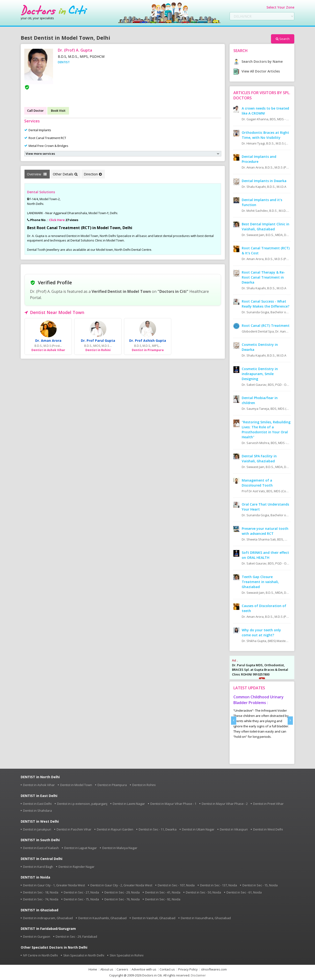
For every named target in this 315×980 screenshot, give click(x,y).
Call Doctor (35, 111)
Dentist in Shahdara (37, 811)
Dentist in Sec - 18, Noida (41, 892)
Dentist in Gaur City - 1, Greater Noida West (54, 885)
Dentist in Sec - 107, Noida (176, 885)
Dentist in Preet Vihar (268, 804)
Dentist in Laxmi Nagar (129, 804)
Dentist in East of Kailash (41, 848)
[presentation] (234, 721)
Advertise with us (144, 969)
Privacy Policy (188, 969)
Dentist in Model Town (76, 785)
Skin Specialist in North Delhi (84, 955)
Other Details (65, 174)
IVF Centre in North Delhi (40, 955)
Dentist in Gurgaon (37, 937)
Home (93, 969)
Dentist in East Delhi (37, 804)
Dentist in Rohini (144, 785)
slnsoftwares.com (214, 969)
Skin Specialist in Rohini (127, 955)
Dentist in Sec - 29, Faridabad (76, 937)
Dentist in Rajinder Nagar (76, 867)
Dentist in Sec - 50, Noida (203, 892)
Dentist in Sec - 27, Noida (81, 892)
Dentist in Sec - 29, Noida (122, 892)
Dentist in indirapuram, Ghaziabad (48, 918)
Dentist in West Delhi (268, 829)
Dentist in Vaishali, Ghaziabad (154, 918)
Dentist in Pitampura (112, 785)
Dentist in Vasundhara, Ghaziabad (206, 918)
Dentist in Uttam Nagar (198, 829)
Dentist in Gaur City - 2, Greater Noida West (121, 885)
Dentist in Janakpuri (37, 829)
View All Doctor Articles (257, 71)
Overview (37, 174)
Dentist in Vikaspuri (234, 829)
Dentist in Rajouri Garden (115, 829)
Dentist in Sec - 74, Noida (41, 899)
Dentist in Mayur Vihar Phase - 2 (225, 804)
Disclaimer (198, 975)
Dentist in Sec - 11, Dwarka (158, 829)
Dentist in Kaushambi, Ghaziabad (102, 918)
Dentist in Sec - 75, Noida (81, 899)
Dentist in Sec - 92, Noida (163, 899)
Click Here (57, 220)
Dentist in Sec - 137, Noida (219, 885)
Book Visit (58, 111)
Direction (93, 174)
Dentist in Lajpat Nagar (81, 848)
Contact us (167, 969)
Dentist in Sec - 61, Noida (244, 892)
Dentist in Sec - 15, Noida (260, 885)
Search (283, 39)
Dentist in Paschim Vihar (74, 829)
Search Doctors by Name (258, 61)
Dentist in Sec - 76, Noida (122, 899)
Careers (122, 969)
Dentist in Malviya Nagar (120, 848)
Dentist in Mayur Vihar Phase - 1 (173, 804)
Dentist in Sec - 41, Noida (163, 892)
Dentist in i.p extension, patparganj (82, 804)
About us (107, 969)
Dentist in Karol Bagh (38, 867)
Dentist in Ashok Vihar (39, 785)
